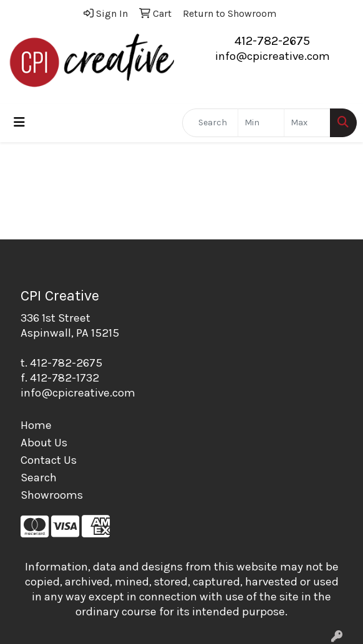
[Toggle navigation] (19, 123)
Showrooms (52, 495)
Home (36, 425)
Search (39, 478)
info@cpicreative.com (273, 56)
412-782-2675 (272, 41)
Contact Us (49, 460)
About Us (44, 443)
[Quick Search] (210, 123)
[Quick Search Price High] (307, 123)
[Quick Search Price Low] (261, 123)
